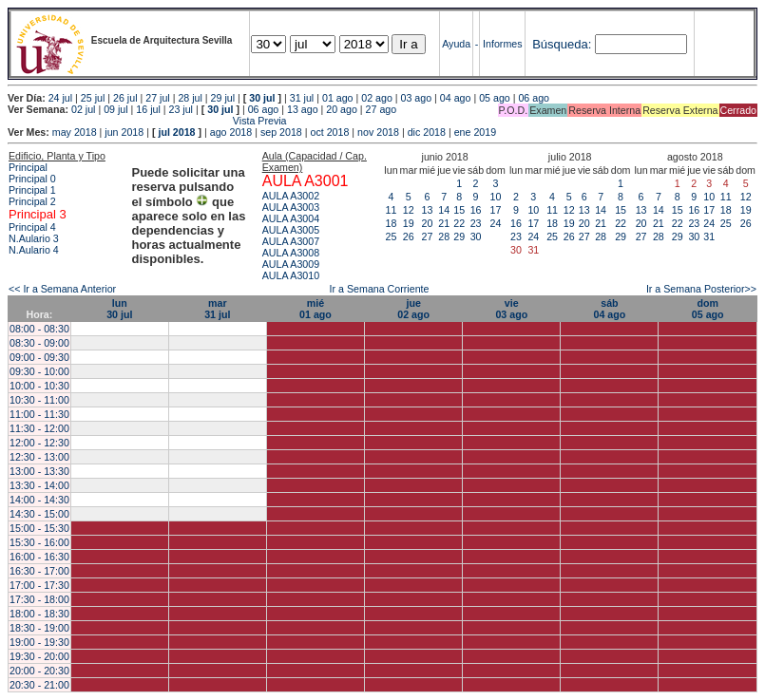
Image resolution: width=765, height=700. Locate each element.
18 (392, 223)
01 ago (338, 98)
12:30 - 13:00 (39, 457)
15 (459, 210)
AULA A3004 (291, 218)
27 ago (382, 109)
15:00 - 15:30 (39, 528)
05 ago (495, 98)
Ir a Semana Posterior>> (701, 289)
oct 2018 (329, 132)
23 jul (181, 109)
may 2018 (75, 132)
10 (496, 197)
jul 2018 (176, 132)
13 (428, 210)
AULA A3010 (291, 275)
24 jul (60, 98)
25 (392, 236)
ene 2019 (475, 132)
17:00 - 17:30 (39, 585)
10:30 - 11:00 (39, 400)
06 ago (534, 98)
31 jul (302, 98)
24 (496, 223)
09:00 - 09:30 (39, 357)
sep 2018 (281, 132)
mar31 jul (217, 309)
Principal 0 (32, 179)
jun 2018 (124, 132)
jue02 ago (413, 309)
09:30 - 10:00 (39, 371)
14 (444, 210)
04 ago (456, 98)
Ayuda (456, 44)
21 (444, 223)
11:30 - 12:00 (39, 428)
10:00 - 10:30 (39, 386)
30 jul (262, 98)
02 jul (83, 109)
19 (409, 223)
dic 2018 (427, 132)
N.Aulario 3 (35, 238)
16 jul (148, 109)
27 (428, 236)
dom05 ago (708, 309)
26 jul (125, 98)
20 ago (342, 109)
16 (476, 210)
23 (476, 223)
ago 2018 (231, 132)
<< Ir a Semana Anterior (62, 289)
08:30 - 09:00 (39, 343)
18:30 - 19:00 (39, 628)
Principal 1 (32, 190)
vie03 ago (511, 309)
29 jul (223, 98)
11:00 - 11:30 (39, 414)
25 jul (93, 98)
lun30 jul (119, 309)
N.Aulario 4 (34, 250)
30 (476, 236)
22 (459, 223)
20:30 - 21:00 (39, 685)
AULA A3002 (291, 196)
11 (392, 210)
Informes (502, 44)
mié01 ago (316, 309)
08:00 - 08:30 (39, 329)
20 (428, 223)
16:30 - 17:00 (39, 571)
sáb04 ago (610, 309)
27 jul (157, 98)
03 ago (417, 98)
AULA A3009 (291, 264)
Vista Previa (147, 121)
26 (409, 236)
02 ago (377, 98)
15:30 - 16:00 (39, 542)
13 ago (303, 109)
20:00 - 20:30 (39, 671)
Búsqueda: (562, 44)
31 (709, 236)
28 (444, 236)
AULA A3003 (291, 207)
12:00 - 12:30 (39, 443)
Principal (28, 167)
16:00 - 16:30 (39, 557)
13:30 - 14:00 (39, 485)
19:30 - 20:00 (39, 656)
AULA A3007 (291, 241)
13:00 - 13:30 (39, 471)
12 (409, 210)
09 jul (115, 109)
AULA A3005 (291, 230)
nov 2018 (378, 132)
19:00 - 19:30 (39, 642)
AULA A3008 (291, 253)
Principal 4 (32, 227)
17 (496, 210)
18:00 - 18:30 (39, 614)
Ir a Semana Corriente (380, 289)
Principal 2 (32, 201)
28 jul (190, 98)
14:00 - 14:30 (39, 500)
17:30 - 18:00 (39, 599)
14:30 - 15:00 (39, 514)
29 (459, 236)
